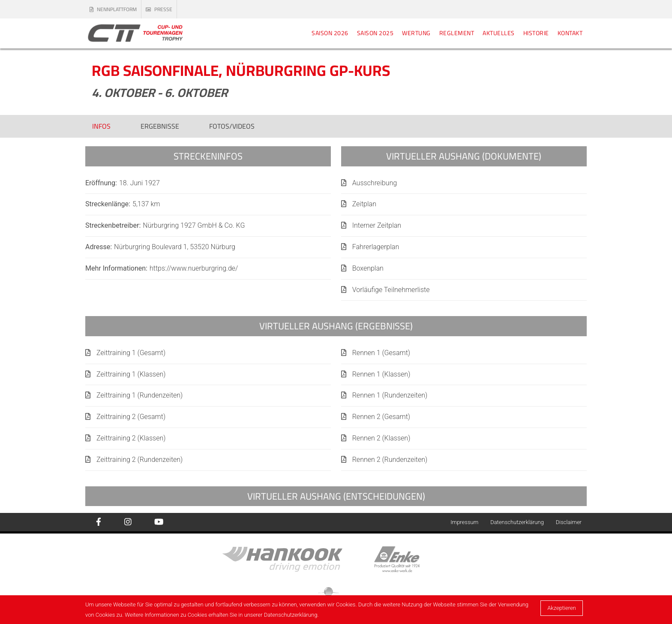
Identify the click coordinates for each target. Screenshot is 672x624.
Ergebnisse (160, 126)
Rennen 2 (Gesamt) (381, 417)
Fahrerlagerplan (376, 247)
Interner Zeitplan (377, 225)
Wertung (416, 33)
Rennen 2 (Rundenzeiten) (390, 460)
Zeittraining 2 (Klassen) (131, 438)
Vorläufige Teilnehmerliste (391, 290)
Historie (536, 33)
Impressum (464, 522)
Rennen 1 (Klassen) (381, 374)
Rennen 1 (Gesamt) (381, 353)
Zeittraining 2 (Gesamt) (131, 417)
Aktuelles (499, 33)
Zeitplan (364, 204)
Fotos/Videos (232, 126)
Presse (159, 9)
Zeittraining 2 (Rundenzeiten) (139, 460)
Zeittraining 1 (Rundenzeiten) (139, 395)
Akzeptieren (562, 608)
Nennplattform (113, 9)
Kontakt (570, 33)
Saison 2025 (375, 33)
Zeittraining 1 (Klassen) (131, 374)
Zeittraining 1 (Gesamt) (131, 353)
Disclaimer (569, 522)
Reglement (457, 33)
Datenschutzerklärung (517, 522)
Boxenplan (368, 268)
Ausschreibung (375, 183)
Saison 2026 (330, 33)
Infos (101, 126)
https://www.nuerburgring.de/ (194, 268)
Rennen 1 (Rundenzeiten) (390, 395)
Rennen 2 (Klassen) (381, 438)
